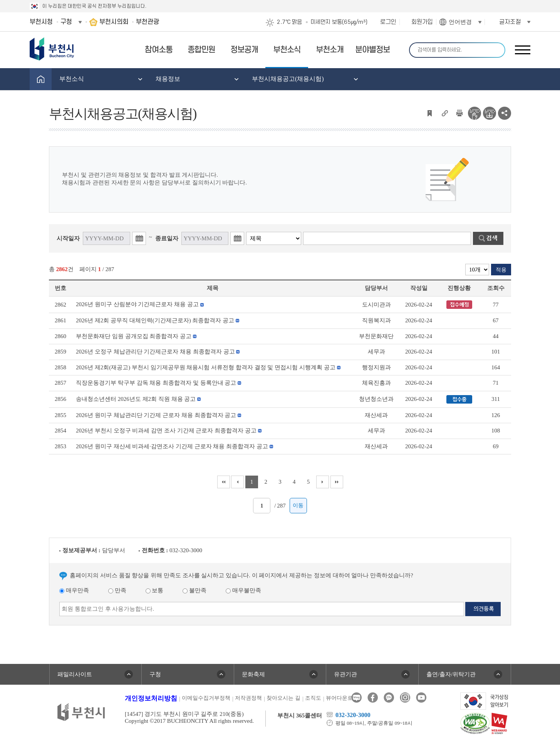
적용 (501, 270)
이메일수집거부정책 (206, 698)
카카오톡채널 (389, 698)
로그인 (388, 22)
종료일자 (167, 238)
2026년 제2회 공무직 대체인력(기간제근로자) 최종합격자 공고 (155, 320)
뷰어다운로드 (342, 698)
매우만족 (74, 590)
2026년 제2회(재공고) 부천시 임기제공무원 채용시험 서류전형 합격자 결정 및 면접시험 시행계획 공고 (206, 367)
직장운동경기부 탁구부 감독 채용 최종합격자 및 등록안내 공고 (156, 383)
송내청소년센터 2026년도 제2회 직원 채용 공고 (136, 399)
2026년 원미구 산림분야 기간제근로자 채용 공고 (137, 304)
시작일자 (68, 238)
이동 (298, 505)
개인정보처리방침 (151, 698)
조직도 (313, 698)
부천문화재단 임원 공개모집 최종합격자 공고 (134, 336)
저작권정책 (248, 698)
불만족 (194, 590)
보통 (155, 590)
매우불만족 (243, 590)
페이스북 (373, 698)
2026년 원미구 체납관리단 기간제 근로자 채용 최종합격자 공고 (156, 415)
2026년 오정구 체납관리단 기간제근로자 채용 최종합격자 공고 (155, 352)
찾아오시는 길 (283, 698)
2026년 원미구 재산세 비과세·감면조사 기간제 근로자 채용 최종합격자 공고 (172, 446)
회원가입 (422, 22)
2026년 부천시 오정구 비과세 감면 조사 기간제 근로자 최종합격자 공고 (166, 431)
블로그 (356, 698)
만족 (117, 590)
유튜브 (421, 698)
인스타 (405, 698)
